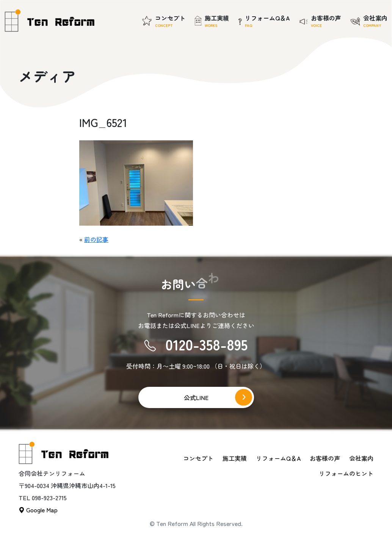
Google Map (38, 510)
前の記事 (96, 239)
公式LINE (196, 397)
